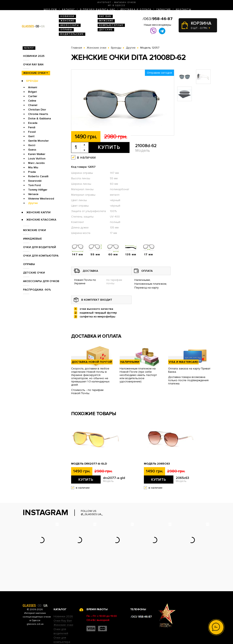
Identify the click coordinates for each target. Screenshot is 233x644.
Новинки (67, 16)
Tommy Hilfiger (38, 190)
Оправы (66, 30)
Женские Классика (41, 220)
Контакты (184, 9)
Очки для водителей (40, 247)
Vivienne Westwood (41, 199)
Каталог (69, 9)
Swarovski (35, 181)
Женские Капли (38, 212)
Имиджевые (32, 239)
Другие (33, 203)
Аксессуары (70, 25)
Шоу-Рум (50, 9)
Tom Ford (34, 185)
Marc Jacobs (36, 163)
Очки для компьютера (41, 256)
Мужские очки (34, 230)
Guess (32, 150)
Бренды (32, 81)
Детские (106, 30)
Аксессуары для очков (41, 281)
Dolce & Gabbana (40, 118)
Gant (31, 136)
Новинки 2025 (34, 56)
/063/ (158, 19)
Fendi (32, 127)
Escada (33, 123)
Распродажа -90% (37, 290)
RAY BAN (105, 16)
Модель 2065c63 (157, 464)
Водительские (72, 34)
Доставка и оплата (136, 9)
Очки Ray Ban (63, 596)
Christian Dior (37, 110)
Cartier (33, 96)
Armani (33, 87)
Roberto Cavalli (38, 176)
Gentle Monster (38, 141)
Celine (32, 101)
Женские (67, 21)
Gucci (32, 145)
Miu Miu (33, 167)
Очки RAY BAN (33, 64)
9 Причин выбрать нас (98, 9)
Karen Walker (37, 154)
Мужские (106, 21)
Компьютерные (111, 25)
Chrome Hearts (38, 114)
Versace (33, 194)
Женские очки (34, 73)
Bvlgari (32, 92)
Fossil (32, 132)
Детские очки (34, 273)
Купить (109, 147)
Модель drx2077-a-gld (89, 464)
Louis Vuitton (37, 159)
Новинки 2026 (63, 591)
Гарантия (164, 9)
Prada (32, 172)
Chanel (33, 105)
